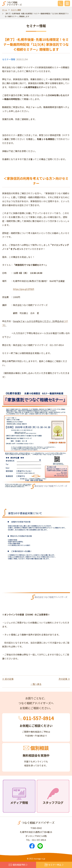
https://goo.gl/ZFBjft (24, 289)
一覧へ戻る (36, 684)
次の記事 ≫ (64, 679)
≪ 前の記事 (8, 679)
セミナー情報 (16, 10)
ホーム (5, 10)
